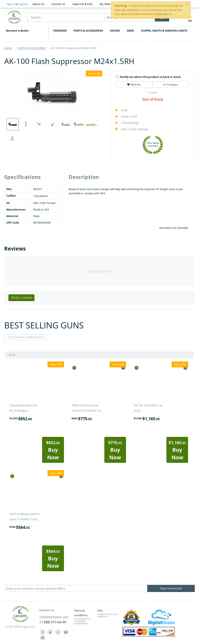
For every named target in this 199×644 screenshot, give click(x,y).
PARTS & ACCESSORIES (88, 31)
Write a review (21, 298)
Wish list (134, 85)
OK (171, 14)
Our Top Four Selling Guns (26, 337)
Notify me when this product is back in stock (148, 77)
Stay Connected (171, 588)
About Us (38, 4)
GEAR (130, 31)
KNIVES (115, 31)
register (23, 4)
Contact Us (58, 4)
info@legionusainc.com (54, 617)
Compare (171, 85)
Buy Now (53, 450)
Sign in (11, 4)
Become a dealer (17, 31)
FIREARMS (60, 31)
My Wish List (108, 4)
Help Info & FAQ (82, 4)
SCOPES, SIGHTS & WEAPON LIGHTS (164, 31)
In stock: (153, 93)
